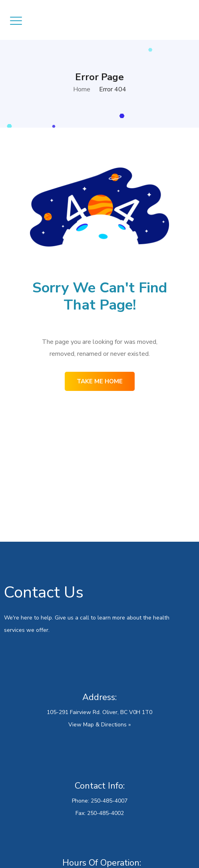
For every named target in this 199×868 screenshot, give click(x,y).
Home (82, 89)
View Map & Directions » (99, 725)
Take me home (100, 381)
